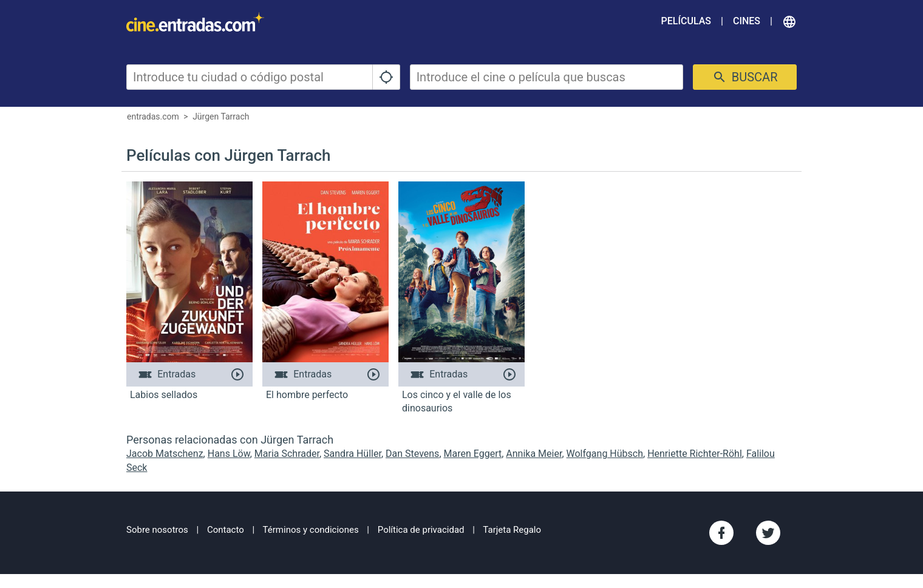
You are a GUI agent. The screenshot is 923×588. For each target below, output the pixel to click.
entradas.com (153, 117)
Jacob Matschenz (165, 454)
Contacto (226, 530)
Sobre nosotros (157, 530)
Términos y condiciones (311, 530)
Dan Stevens (412, 454)
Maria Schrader (287, 454)
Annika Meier (534, 454)
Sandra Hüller (353, 454)
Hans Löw (229, 454)
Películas (686, 21)
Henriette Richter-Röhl (695, 454)
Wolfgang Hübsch (605, 454)
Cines (747, 21)
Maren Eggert (473, 454)
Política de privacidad (421, 530)
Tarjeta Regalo (512, 530)
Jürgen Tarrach (221, 117)
